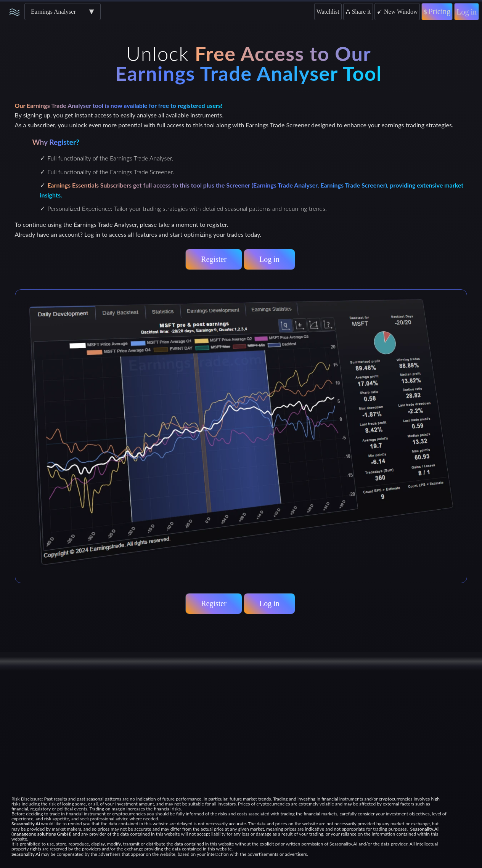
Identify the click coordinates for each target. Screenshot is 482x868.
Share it (358, 12)
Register (214, 259)
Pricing (437, 11)
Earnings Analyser (53, 12)
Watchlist (328, 12)
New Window (397, 11)
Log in (467, 12)
